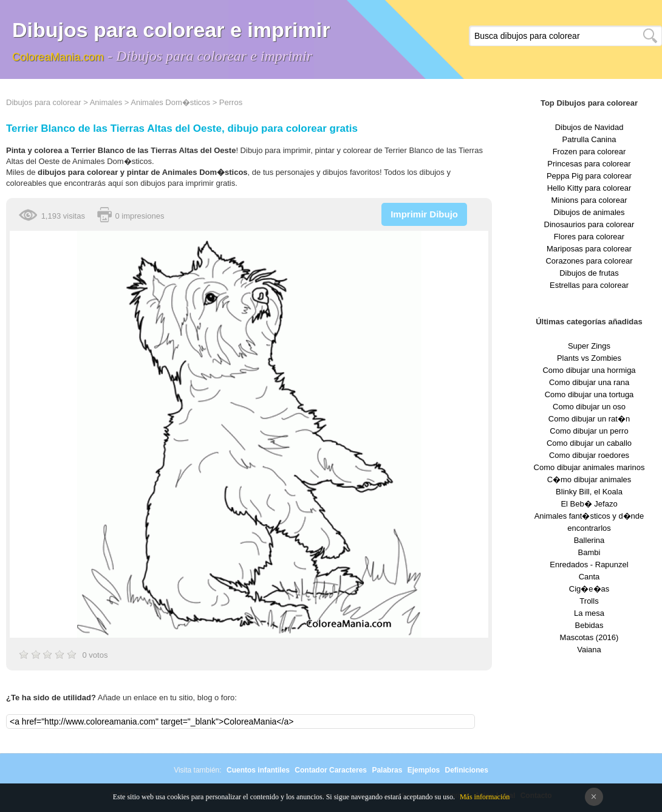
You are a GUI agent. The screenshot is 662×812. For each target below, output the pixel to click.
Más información (485, 797)
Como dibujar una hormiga (589, 370)
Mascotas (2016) (589, 637)
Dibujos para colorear (44, 102)
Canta (589, 577)
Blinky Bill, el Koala (589, 492)
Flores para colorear (589, 237)
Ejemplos (424, 770)
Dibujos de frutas (589, 273)
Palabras (387, 770)
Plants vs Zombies (589, 358)
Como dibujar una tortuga (589, 394)
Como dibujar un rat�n (589, 419)
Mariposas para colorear (589, 249)
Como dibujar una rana (589, 382)
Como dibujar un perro (589, 431)
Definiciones (466, 770)
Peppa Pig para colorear (589, 176)
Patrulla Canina (589, 139)
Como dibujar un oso (589, 407)
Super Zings (589, 346)
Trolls (589, 601)
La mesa (589, 613)
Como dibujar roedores (589, 455)
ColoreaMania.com (58, 57)
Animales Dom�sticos (170, 102)
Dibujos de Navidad (589, 127)
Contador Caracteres (331, 770)
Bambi (589, 552)
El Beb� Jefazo (589, 504)
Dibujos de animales (589, 212)
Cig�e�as (589, 589)
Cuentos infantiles (258, 770)
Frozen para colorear (589, 152)
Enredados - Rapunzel (589, 565)
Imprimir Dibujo (424, 214)
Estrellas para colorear (589, 285)
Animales (106, 102)
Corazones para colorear (589, 261)
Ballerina (589, 540)
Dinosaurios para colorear (589, 224)
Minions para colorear (589, 200)
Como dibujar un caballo (589, 443)
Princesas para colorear (589, 164)
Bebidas (589, 625)
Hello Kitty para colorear (589, 188)
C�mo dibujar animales (589, 479)
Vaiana (589, 650)
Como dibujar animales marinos (589, 467)
